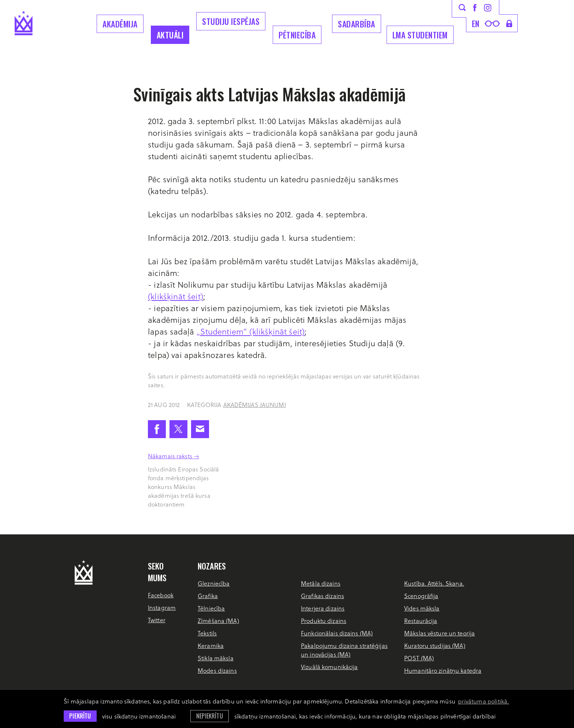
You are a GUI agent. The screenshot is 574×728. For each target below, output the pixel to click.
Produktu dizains (324, 621)
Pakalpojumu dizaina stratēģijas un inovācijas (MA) (344, 650)
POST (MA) (419, 658)
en (476, 23)
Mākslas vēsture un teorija (439, 633)
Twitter (157, 620)
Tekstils (207, 633)
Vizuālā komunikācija (329, 667)
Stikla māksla (216, 658)
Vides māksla (422, 608)
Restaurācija (421, 621)
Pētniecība (297, 35)
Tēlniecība (211, 608)
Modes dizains (217, 670)
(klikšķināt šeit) (176, 296)
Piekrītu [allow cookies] (80, 716)
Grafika (208, 596)
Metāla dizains (321, 583)
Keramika (211, 645)
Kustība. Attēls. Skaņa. (434, 583)
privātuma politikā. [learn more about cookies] (483, 701)
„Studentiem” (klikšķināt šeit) (250, 331)
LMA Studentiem (420, 35)
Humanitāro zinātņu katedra (443, 670)
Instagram (162, 607)
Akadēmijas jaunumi (255, 405)
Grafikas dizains (323, 596)
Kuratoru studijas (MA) (435, 645)
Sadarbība (357, 24)
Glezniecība (214, 583)
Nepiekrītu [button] (210, 716)
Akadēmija (120, 24)
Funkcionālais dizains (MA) (337, 633)
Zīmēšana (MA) (218, 621)
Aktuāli (170, 35)
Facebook (161, 595)
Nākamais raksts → (174, 456)
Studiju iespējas (231, 21)
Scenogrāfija (421, 596)
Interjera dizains (323, 608)
